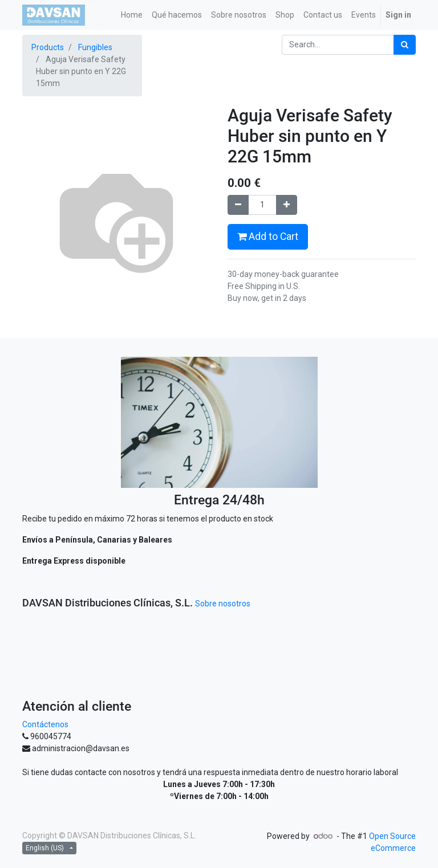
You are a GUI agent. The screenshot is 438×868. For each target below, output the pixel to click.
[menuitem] (132, 15)
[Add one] (287, 205)
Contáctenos (45, 724)
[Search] (405, 45)
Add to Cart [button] (268, 237)
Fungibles (95, 47)
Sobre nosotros (223, 604)
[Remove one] (238, 205)
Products (48, 47)
